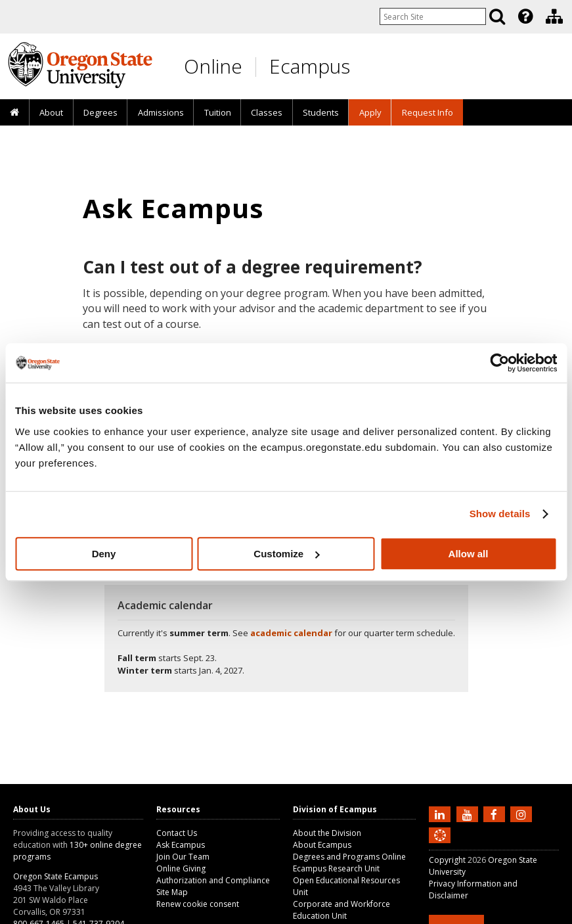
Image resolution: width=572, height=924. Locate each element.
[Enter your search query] (433, 16)
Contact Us (177, 833)
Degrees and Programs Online (349, 857)
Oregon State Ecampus (55, 876)
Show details (500, 514)
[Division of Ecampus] (554, 16)
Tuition (218, 112)
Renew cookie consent (198, 904)
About (51, 112)
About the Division (327, 833)
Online (213, 66)
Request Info (428, 112)
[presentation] (524, 16)
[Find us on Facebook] (496, 814)
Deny (104, 554)
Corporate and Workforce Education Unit (341, 910)
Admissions (161, 112)
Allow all (469, 554)
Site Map (172, 892)
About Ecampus (322, 845)
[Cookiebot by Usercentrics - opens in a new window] (499, 363)
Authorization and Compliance (213, 880)
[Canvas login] (440, 846)
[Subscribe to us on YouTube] (469, 814)
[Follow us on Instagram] (523, 814)
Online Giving (181, 868)
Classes (267, 112)
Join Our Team (183, 857)
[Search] (497, 16)
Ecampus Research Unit (336, 868)
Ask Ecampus (181, 845)
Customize (286, 554)
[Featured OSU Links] (525, 16)
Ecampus (310, 66)
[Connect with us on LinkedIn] (441, 814)
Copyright (447, 860)
